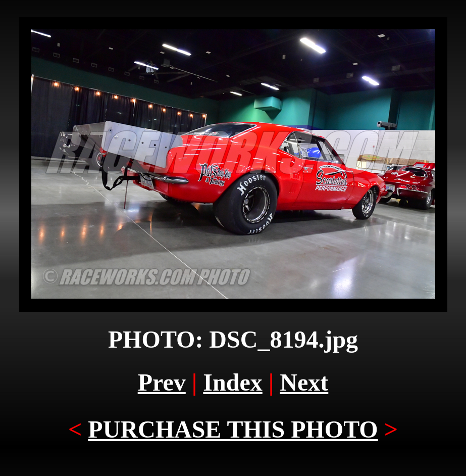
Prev (162, 382)
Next (304, 382)
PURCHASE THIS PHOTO (233, 429)
